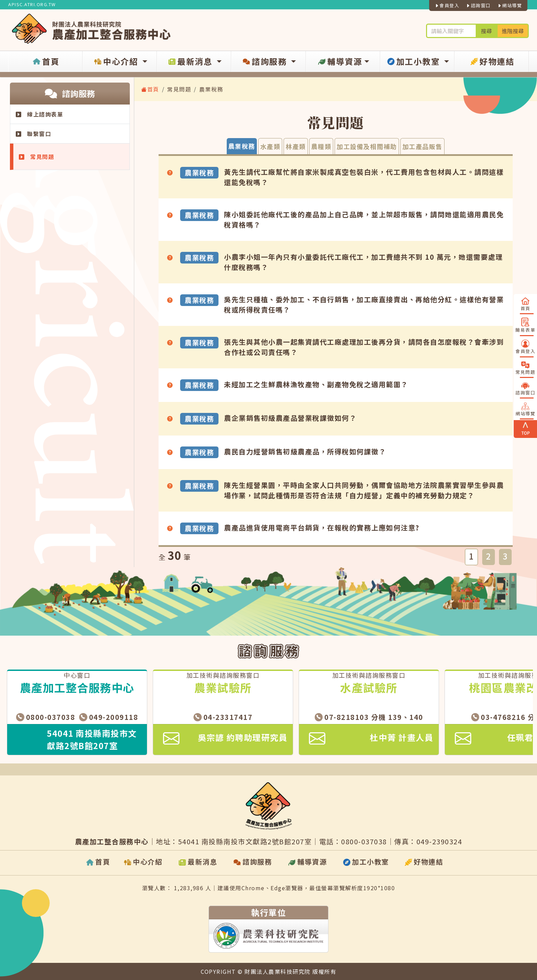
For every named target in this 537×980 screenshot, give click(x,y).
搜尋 (486, 31)
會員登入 (447, 5)
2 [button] (489, 556)
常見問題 (36, 157)
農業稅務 (242, 146)
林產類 (296, 146)
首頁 (45, 62)
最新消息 (191, 62)
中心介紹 (116, 62)
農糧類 (321, 146)
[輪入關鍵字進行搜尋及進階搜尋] (451, 31)
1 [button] (472, 556)
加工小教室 (414, 62)
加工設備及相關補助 (367, 146)
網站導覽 (510, 5)
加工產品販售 (422, 146)
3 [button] (505, 556)
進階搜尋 (513, 31)
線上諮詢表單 (39, 114)
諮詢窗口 (478, 5)
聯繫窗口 (33, 134)
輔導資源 (339, 62)
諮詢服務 (265, 62)
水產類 (270, 146)
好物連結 (492, 62)
